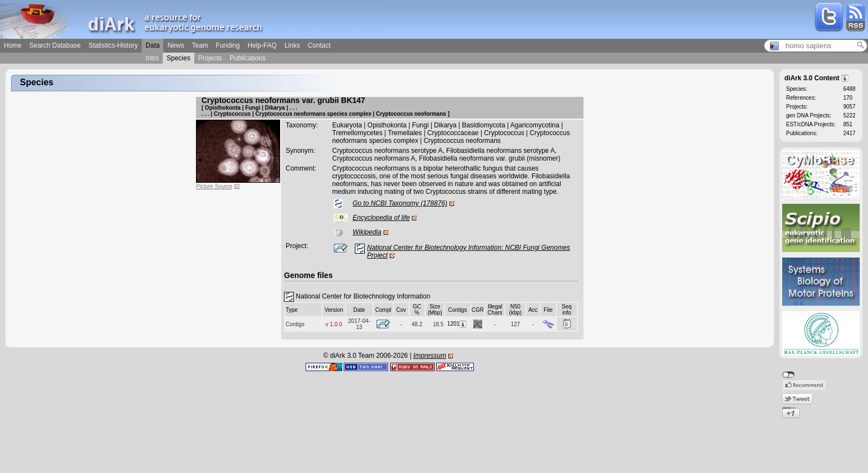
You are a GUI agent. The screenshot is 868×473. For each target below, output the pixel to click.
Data (153, 45)
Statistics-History (113, 45)
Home (13, 45)
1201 (458, 324)
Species (179, 58)
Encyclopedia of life (381, 218)
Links (292, 45)
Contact (319, 45)
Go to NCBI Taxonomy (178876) (400, 203)
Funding (228, 45)
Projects (210, 58)
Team (200, 45)
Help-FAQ (262, 45)
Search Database (55, 45)
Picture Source (214, 186)
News (175, 45)
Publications (248, 58)
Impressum (430, 356)
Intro (152, 58)
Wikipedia (367, 232)
